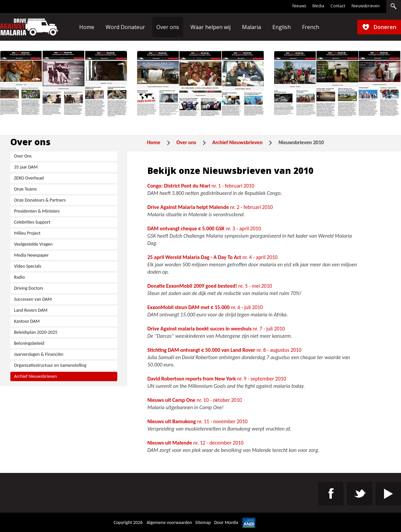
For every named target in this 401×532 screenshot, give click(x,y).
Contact (338, 6)
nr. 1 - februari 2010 (201, 186)
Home (154, 142)
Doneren (385, 27)
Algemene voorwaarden (169, 522)
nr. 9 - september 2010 (217, 379)
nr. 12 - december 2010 (195, 443)
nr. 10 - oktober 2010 (195, 400)
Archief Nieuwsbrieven (237, 142)
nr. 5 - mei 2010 (210, 286)
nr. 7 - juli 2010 (216, 329)
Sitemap (203, 522)
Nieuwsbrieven (366, 6)
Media (318, 6)
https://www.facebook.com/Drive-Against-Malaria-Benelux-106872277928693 (331, 494)
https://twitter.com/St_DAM (360, 494)
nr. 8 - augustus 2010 (224, 350)
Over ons (186, 142)
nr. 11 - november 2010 (197, 421)
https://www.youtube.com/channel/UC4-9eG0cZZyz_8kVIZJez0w (388, 494)
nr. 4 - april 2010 (213, 257)
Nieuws (299, 6)
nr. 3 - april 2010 (204, 228)
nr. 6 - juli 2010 (205, 307)
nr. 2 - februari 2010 (210, 207)
